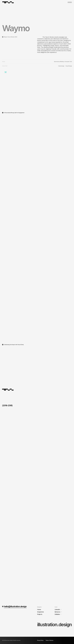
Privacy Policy (40, 640)
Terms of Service (49, 640)
